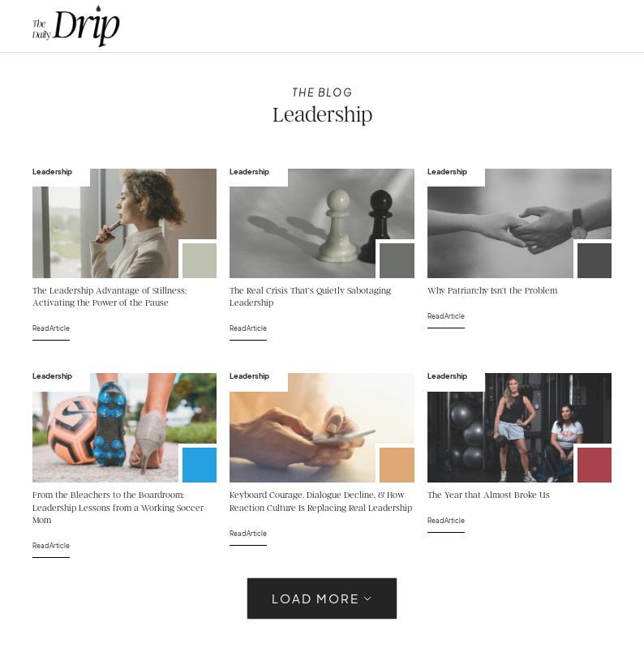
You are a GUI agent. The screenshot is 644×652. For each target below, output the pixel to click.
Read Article (51, 328)
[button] (582, 26)
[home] (76, 26)
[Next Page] (322, 598)
